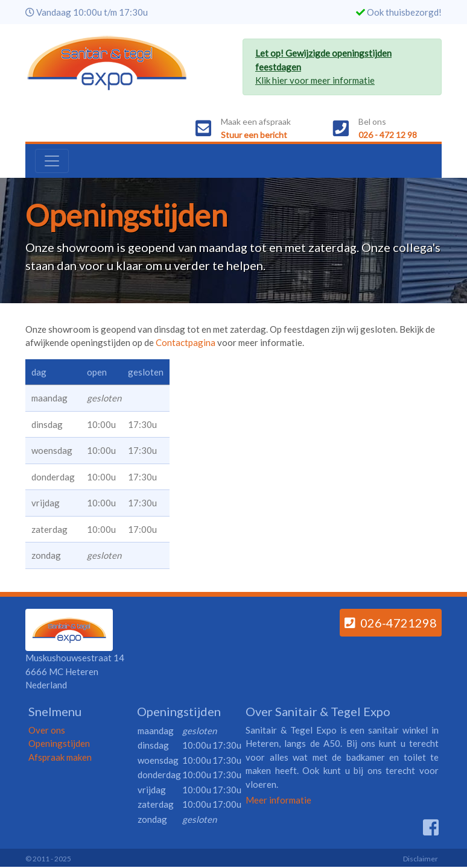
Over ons (47, 730)
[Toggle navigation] (52, 161)
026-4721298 (391, 623)
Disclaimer (421, 859)
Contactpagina (186, 342)
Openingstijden (59, 743)
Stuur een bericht (254, 135)
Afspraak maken (60, 757)
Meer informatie (278, 800)
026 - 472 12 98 (388, 135)
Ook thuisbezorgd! (404, 12)
